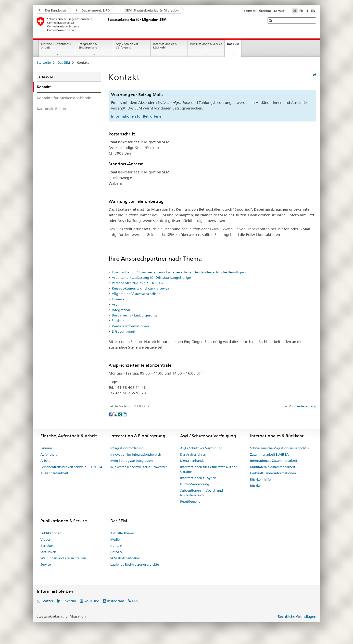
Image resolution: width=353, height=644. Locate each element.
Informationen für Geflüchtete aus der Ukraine (208, 469)
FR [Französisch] (301, 11)
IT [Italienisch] (307, 11)
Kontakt (279, 11)
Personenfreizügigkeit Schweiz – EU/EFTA (71, 467)
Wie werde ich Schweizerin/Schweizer (139, 467)
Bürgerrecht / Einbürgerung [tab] (134, 315)
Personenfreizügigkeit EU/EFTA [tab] (137, 283)
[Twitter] (116, 414)
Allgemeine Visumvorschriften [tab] (136, 294)
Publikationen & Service (206, 44)
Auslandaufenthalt (54, 473)
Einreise (46, 448)
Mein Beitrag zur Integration (132, 461)
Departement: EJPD (93, 10)
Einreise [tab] (118, 299)
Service (46, 564)
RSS (135, 601)
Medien (116, 539)
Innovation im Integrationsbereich (136, 454)
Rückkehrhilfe (260, 479)
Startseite (250, 11)
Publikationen (51, 533)
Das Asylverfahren (193, 454)
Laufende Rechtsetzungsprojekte (135, 564)
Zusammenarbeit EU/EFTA (269, 454)
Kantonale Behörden (54, 109)
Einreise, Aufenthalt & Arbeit (56, 46)
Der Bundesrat (53, 10)
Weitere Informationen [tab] (130, 326)
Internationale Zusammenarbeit (274, 461)
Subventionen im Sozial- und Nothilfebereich (202, 493)
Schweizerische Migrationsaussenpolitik (280, 448)
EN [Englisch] (313, 11)
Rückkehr (257, 486)
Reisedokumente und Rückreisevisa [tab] (140, 288)
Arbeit (45, 461)
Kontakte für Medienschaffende (64, 98)
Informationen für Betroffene (136, 116)
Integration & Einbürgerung (88, 46)
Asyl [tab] (115, 304)
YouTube (92, 601)
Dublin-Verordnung (195, 484)
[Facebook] (111, 414)
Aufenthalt (49, 454)
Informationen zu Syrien (198, 478)
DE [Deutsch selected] (295, 11)
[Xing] (120, 414)
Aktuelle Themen (123, 533)
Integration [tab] (121, 310)
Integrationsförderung (127, 448)
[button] (271, 21)
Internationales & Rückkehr (165, 46)
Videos (45, 539)
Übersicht (265, 11)
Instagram (116, 601)
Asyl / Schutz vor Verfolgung (127, 46)
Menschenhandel (193, 461)
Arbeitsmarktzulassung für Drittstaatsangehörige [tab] (151, 278)
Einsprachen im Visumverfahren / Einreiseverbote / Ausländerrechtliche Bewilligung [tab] (179, 272)
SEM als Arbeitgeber (125, 558)
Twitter (47, 601)
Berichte (47, 546)
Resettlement (190, 501)
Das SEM (234, 45)
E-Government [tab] (123, 331)
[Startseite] (107, 24)
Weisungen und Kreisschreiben (63, 558)
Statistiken (48, 552)
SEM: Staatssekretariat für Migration (149, 10)
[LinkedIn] (125, 414)
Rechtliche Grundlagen (297, 616)
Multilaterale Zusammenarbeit (273, 467)
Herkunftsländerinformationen (273, 473)
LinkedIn (69, 601)
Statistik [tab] (118, 321)
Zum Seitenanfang (302, 406)
